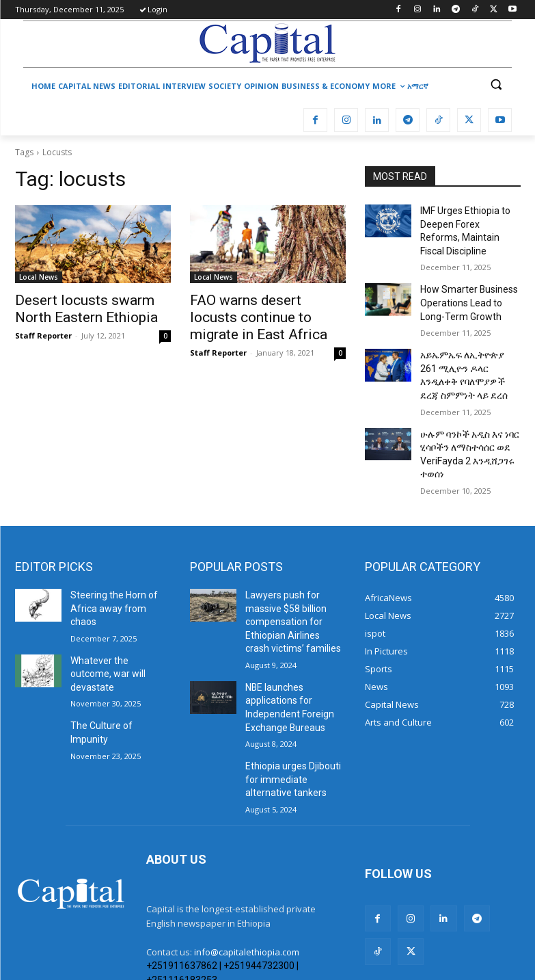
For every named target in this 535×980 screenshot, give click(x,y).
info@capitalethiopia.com (247, 877)
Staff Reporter (43, 331)
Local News (39, 277)
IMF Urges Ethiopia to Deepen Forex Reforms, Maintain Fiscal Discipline (468, 222)
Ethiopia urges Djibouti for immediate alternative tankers (293, 708)
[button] (496, 84)
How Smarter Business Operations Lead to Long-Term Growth (467, 281)
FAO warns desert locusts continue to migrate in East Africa (259, 315)
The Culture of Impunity (114, 650)
